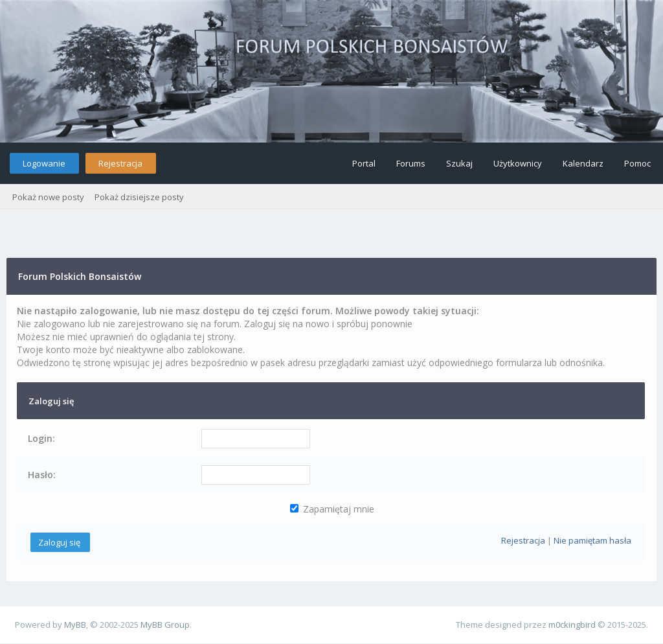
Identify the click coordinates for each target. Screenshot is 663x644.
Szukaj (459, 163)
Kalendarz (583, 163)
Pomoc (637, 163)
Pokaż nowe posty (48, 197)
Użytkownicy (518, 163)
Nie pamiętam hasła (592, 540)
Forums (411, 163)
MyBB (75, 625)
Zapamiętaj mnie (332, 509)
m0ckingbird (572, 625)
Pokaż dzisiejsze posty (139, 197)
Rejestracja (120, 163)
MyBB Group (165, 625)
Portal (364, 163)
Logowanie (44, 163)
